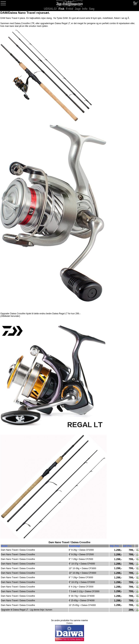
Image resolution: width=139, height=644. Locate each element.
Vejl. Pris (114, 546)
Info (85, 9)
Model (4, 546)
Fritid (70, 9)
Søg (92, 9)
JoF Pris (127, 546)
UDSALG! (51, 9)
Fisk (62, 9)
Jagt (78, 9)
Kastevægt (74, 546)
